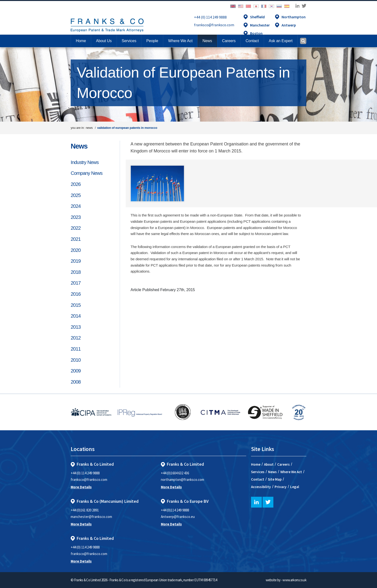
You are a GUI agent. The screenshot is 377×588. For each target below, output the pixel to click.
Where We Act (291, 472)
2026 (76, 184)
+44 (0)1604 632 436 (175, 473)
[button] (252, 41)
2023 (76, 217)
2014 (76, 316)
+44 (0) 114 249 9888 (210, 17)
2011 (76, 349)
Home (81, 41)
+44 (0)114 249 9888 (175, 510)
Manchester (260, 25)
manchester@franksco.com (91, 517)
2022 (76, 228)
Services (258, 472)
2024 (76, 206)
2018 (76, 272)
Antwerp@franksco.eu (178, 517)
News (79, 146)
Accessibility (261, 487)
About (269, 464)
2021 (76, 239)
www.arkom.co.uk (294, 580)
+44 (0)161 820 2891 (85, 510)
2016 (76, 294)
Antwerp (289, 25)
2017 (76, 283)
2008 (76, 382)
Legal (295, 487)
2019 (76, 261)
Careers (283, 464)
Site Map (275, 479)
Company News (87, 173)
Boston (256, 33)
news (89, 128)
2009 (76, 371)
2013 (76, 327)
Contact (258, 479)
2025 (76, 195)
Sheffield (257, 17)
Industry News (85, 162)
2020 (76, 250)
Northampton (294, 17)
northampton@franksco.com (182, 480)
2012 (76, 338)
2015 (76, 305)
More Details (81, 487)
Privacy (281, 487)
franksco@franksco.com (214, 25)
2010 (76, 360)
